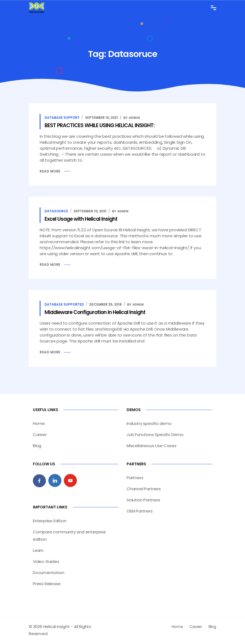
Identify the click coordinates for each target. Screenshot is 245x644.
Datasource (56, 211)
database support (62, 118)
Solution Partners (143, 500)
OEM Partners (140, 511)
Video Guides (46, 561)
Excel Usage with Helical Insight (81, 219)
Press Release (47, 584)
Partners (135, 478)
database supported (64, 304)
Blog (37, 446)
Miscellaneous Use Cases (151, 446)
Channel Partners (144, 489)
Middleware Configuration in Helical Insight (95, 312)
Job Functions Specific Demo (155, 435)
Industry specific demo (149, 423)
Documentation (48, 573)
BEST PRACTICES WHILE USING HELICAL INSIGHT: (100, 125)
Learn (38, 550)
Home (39, 423)
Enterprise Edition (50, 521)
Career (40, 435)
